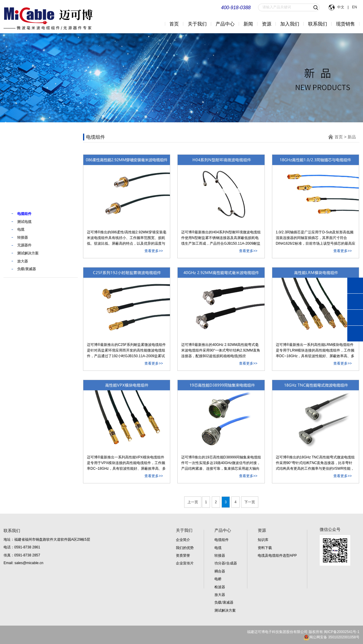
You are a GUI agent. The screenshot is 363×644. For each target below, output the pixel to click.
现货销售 (346, 24)
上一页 (193, 502)
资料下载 (265, 548)
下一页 (250, 502)
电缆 (218, 548)
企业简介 (183, 540)
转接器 (220, 556)
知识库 (263, 540)
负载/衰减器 (224, 602)
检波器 (220, 587)
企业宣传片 (185, 563)
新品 (18, 202)
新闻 (248, 24)
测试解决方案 (225, 610)
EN (354, 7)
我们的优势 (185, 548)
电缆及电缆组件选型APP (277, 556)
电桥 (218, 579)
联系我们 (318, 24)
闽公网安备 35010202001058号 (331, 637)
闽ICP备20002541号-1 (342, 632)
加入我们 (290, 24)
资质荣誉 (183, 556)
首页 (174, 24)
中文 (341, 7)
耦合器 (220, 571)
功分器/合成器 (226, 563)
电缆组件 (222, 540)
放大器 (220, 595)
